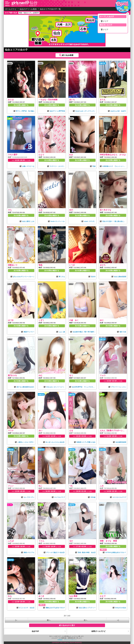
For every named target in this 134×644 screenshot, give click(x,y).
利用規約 (60, 640)
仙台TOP (35, 631)
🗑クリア (104, 21)
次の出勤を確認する (21, 105)
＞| (118, 620)
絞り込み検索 (68, 55)
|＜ (16, 620)
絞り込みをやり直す (67, 625)
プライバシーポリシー (70, 640)
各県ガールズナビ (98, 631)
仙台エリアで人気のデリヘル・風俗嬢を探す (24, 6)
